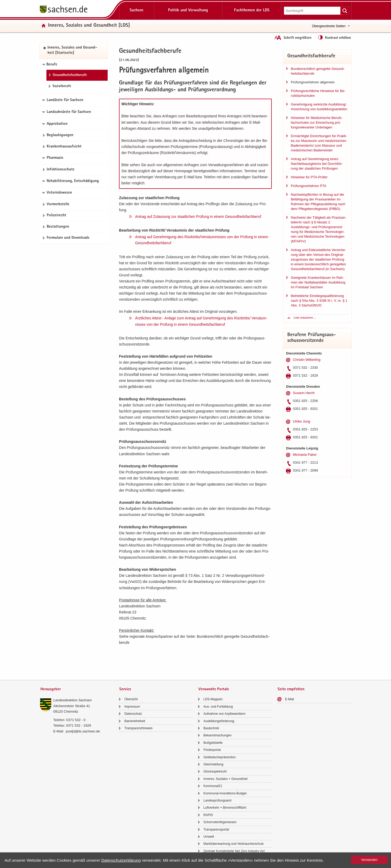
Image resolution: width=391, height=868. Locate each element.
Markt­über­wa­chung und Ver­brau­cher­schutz (234, 844)
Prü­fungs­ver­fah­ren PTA (309, 186)
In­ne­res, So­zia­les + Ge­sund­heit (225, 779)
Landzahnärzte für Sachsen (69, 112)
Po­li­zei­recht (56, 215)
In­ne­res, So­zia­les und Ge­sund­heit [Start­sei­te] (72, 51)
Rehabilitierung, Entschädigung (73, 181)
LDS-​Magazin (213, 699)
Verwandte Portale (214, 689)
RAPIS (208, 815)
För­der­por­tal (212, 750)
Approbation (57, 124)
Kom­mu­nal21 (213, 786)
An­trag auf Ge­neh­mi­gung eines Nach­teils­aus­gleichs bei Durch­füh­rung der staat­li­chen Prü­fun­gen (317, 164)
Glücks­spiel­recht (215, 771)
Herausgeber (51, 689)
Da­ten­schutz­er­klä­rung (121, 860)
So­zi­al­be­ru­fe (62, 86)
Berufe (52, 65)
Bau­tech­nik (211, 728)
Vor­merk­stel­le (58, 204)
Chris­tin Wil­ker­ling (307, 360)
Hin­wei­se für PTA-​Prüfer (309, 177)
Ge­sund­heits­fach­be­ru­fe (70, 75)
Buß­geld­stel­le (213, 743)
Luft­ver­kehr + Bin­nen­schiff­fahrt (225, 808)
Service (125, 689)
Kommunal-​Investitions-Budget (225, 793)
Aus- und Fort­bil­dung (218, 707)
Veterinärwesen (59, 193)
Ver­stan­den (369, 860)
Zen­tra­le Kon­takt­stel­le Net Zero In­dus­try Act (234, 851)
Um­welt (209, 837)
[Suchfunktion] (313, 11)
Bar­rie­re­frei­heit (135, 721)
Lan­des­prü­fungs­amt (217, 800)
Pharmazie (55, 158)
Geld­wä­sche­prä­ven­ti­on (220, 757)
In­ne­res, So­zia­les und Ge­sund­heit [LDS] (89, 26)
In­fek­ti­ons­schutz (61, 170)
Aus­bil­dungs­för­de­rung (219, 721)
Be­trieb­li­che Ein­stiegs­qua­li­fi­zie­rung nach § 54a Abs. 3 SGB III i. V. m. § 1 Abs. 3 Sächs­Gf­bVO (319, 301)
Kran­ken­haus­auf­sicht (64, 147)
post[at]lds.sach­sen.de (83, 731)
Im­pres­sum (132, 707)
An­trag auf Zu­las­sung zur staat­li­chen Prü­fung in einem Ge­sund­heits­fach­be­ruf (198, 217)
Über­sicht (131, 699)
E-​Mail (289, 699)
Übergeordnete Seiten (329, 26)
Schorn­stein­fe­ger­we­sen (220, 822)
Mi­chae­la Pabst (305, 455)
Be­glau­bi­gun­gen (60, 135)
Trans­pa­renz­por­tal (216, 829)
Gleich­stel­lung (213, 764)
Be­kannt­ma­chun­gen (218, 735)
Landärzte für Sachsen (65, 100)
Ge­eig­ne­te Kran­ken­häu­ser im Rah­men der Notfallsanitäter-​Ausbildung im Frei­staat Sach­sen (318, 282)
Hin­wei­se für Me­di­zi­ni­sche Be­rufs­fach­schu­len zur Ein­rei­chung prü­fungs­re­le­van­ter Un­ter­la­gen (317, 123)
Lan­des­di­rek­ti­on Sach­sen (73, 700)
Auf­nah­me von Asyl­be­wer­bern (224, 714)
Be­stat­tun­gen (58, 227)
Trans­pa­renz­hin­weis (138, 728)
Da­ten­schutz (133, 714)
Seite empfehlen (291, 689)
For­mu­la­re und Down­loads (68, 238)
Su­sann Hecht (304, 393)
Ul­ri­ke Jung (301, 421)
